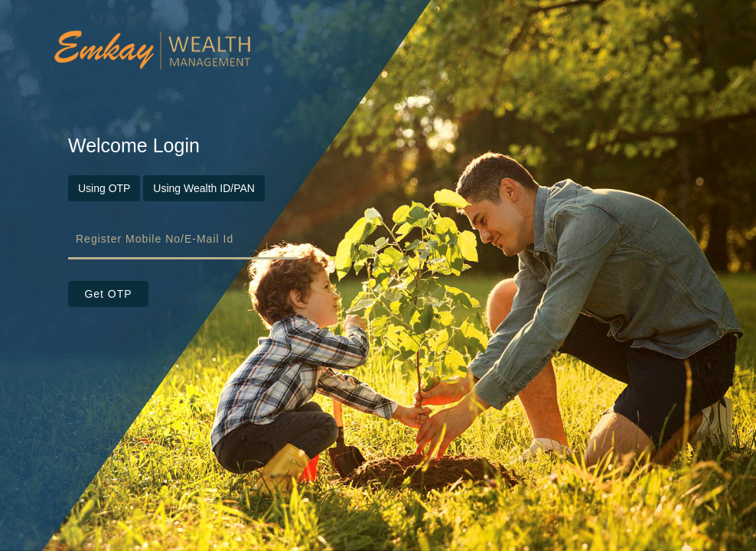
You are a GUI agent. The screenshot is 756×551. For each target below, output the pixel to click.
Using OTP (104, 188)
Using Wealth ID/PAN (204, 188)
